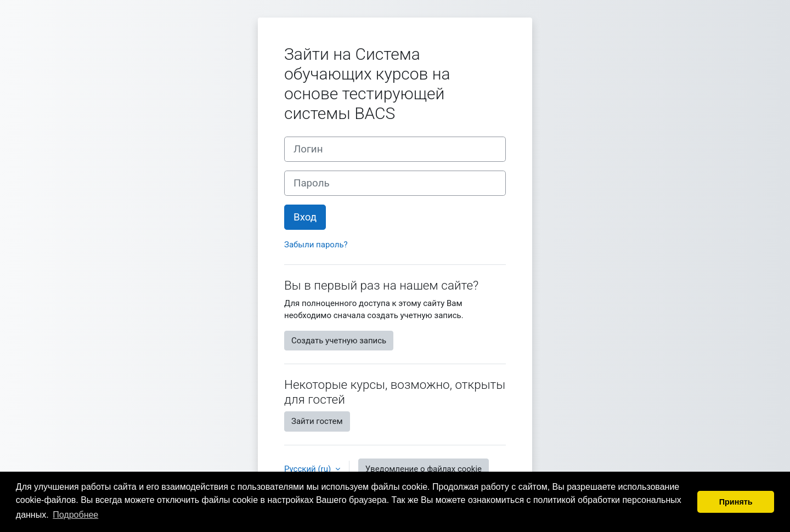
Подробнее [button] (75, 515)
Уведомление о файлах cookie (424, 469)
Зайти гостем (317, 421)
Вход (305, 217)
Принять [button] (736, 502)
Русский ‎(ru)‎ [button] (309, 469)
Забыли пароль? (316, 245)
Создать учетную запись (339, 341)
